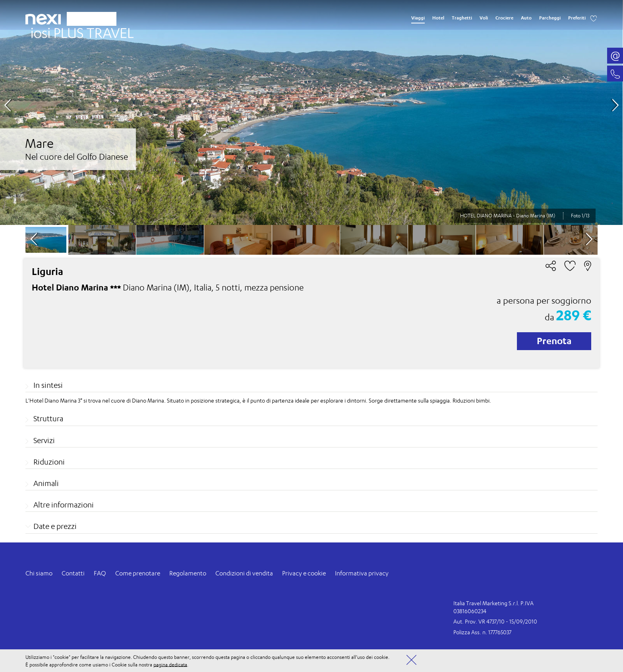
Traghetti (462, 18)
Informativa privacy (362, 573)
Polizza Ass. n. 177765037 (482, 632)
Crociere (504, 18)
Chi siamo (39, 573)
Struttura (48, 418)
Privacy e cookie (304, 573)
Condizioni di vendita (244, 573)
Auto (526, 18)
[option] (311, 112)
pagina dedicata (170, 664)
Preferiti (577, 18)
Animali (46, 483)
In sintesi (48, 385)
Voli (484, 18)
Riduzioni (49, 462)
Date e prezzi (55, 526)
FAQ (100, 573)
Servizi (44, 440)
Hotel (438, 18)
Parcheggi (550, 18)
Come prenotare (138, 573)
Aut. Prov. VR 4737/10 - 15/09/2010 (495, 621)
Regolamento (188, 573)
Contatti (73, 573)
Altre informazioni (64, 505)
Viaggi (418, 18)
